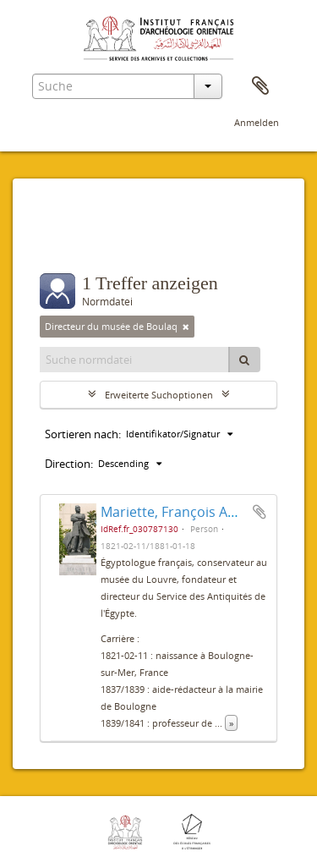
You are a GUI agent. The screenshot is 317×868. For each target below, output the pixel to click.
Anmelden (257, 122)
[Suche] (244, 360)
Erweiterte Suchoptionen (159, 395)
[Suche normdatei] (135, 360)
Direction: (69, 464)
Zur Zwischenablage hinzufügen (260, 512)
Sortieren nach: (83, 434)
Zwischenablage (260, 86)
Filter (73, 239)
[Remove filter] (186, 327)
